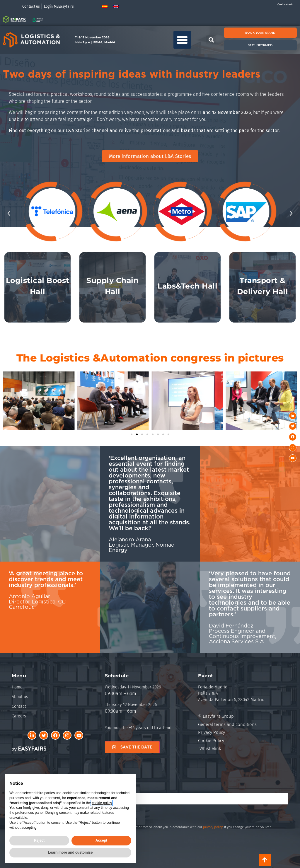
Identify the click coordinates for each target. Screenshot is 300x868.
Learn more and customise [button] (70, 852)
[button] (182, 40)
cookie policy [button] (102, 803)
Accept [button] (101, 840)
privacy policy (213, 827)
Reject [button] (39, 840)
